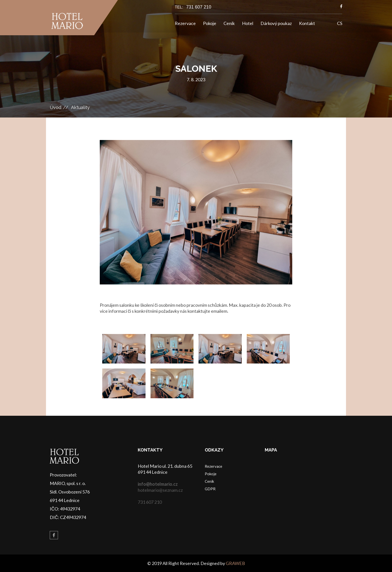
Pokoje (210, 23)
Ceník (229, 23)
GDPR (210, 489)
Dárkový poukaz (276, 23)
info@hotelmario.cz (158, 484)
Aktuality (80, 107)
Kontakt (307, 23)
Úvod (55, 107)
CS (340, 23)
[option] (196, 212)
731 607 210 (199, 7)
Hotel (248, 23)
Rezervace (185, 23)
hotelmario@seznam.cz (160, 490)
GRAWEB (235, 563)
